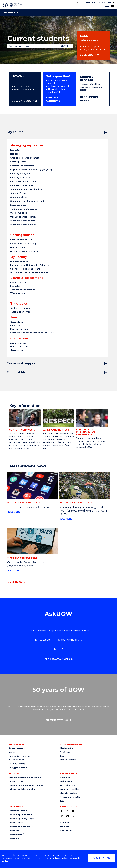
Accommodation (17, 760)
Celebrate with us (57, 720)
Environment (66, 781)
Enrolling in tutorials (20, 178)
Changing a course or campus (25, 158)
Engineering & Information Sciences (26, 785)
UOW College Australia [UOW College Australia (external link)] (20, 815)
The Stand (65, 752)
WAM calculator (18, 293)
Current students (17, 748)
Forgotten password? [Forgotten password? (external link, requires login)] (93, 50)
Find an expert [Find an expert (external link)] (67, 760)
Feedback (65, 827)
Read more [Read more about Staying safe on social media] (14, 512)
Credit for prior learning (23, 166)
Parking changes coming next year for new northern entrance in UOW (84, 511)
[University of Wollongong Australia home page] (13, 5)
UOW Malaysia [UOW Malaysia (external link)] (16, 834)
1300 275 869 (43, 640)
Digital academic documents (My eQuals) (31, 170)
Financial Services (68, 793)
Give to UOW (66, 830)
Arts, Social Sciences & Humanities (25, 777)
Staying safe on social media (28, 507)
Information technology (20, 756)
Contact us (65, 823)
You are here (10, 13)
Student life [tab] (17, 372)
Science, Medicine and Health (25, 269)
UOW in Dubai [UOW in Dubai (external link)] (16, 823)
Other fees (16, 326)
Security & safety (17, 764)
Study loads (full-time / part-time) (27, 201)
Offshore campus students (24, 181)
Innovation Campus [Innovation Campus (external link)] (18, 811)
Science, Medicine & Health (22, 789)
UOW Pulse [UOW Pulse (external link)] (14, 838)
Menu (109, 6)
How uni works (18, 248)
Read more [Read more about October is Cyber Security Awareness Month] (14, 571)
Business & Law (16, 781)
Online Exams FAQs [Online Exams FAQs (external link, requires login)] (58, 86)
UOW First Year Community (24, 252)
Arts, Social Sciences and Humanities (29, 272)
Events (63, 756)
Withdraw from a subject (23, 225)
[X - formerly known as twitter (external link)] (68, 811)
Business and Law (19, 262)
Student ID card (18, 193)
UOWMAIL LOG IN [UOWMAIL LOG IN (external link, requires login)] (23, 101)
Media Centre (66, 748)
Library (12, 752)
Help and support (91, 47)
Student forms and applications (26, 189)
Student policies (19, 197)
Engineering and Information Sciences (30, 265)
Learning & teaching (70, 789)
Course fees (17, 322)
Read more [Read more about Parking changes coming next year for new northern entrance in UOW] (66, 519)
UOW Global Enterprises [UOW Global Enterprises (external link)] (20, 827)
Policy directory (67, 785)
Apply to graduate (19, 343)
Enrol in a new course (21, 240)
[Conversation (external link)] (73, 817)
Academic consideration (23, 290)
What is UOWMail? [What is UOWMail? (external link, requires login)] (23, 90)
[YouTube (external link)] (73, 811)
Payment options (19, 329)
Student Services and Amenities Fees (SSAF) (33, 333)
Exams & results (18, 283)
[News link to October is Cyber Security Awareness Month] (32, 541)
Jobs (62, 801)
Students (88, 2)
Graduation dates (19, 346)
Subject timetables (20, 308)
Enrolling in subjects (20, 174)
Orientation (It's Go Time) (23, 244)
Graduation (65, 777)
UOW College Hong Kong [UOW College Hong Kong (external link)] (21, 819)
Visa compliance (19, 213)
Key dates (15, 150)
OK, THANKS (102, 858)
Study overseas (18, 205)
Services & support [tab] (22, 363)
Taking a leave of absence (24, 209)
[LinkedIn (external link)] (68, 816)
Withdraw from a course (23, 221)
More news (15, 582)
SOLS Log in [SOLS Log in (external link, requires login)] (88, 55)
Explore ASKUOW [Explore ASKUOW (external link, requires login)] (52, 99)
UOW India (14, 830)
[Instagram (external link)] (62, 649)
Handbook (16, 154)
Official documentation (22, 185)
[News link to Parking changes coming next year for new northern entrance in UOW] (85, 486)
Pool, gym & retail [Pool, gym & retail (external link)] (17, 768)
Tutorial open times (20, 312)
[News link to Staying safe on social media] (32, 486)
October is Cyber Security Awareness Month (26, 564)
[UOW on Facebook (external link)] (62, 811)
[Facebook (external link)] (55, 649)
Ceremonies (17, 350)
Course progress (19, 162)
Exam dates (16, 286)
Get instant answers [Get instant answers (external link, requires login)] (58, 659)
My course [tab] (15, 132)
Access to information (71, 797)
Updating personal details (23, 217)
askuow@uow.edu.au (70, 640)
